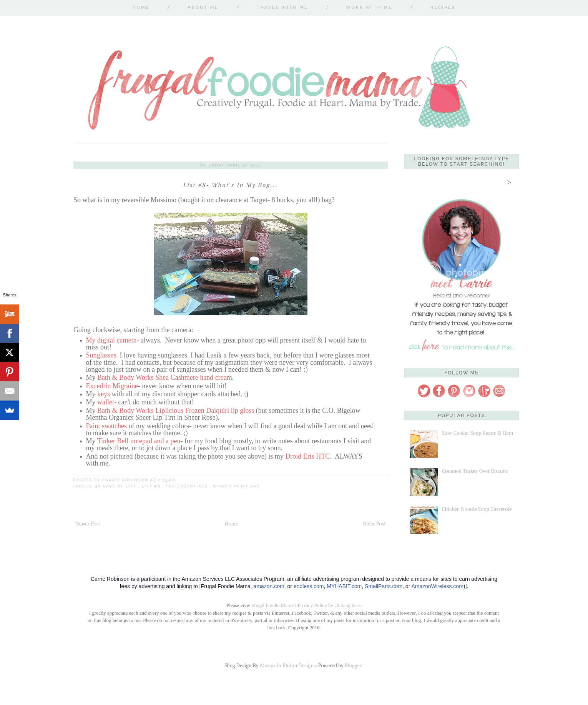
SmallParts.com (384, 586)
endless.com (309, 586)
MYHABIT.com (344, 586)
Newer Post (88, 524)
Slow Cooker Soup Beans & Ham (477, 433)
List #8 (152, 486)
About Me (203, 7)
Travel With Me (282, 7)
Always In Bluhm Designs (287, 665)
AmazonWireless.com (437, 586)
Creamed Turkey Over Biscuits (475, 471)
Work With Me (369, 7)
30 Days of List (116, 486)
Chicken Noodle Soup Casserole (477, 509)
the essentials (188, 486)
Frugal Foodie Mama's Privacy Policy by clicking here (306, 605)
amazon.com (269, 586)
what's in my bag (236, 486)
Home (141, 7)
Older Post (374, 524)
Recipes (443, 7)
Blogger (353, 665)
